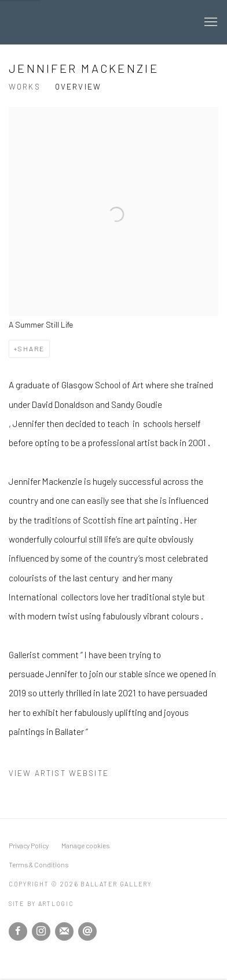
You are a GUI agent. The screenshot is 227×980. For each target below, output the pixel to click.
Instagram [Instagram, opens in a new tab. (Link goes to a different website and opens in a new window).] (41, 931)
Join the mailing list (64, 931)
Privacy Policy (29, 845)
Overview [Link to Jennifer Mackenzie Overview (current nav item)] (78, 87)
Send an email (87, 931)
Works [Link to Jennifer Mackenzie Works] (25, 87)
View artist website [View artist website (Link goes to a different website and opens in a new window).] (59, 773)
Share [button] (31, 348)
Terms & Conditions (39, 864)
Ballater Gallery (99, 22)
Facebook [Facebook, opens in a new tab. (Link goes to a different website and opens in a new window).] (18, 931)
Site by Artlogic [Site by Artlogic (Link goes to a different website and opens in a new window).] (41, 903)
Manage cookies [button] (85, 845)
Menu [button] (210, 23)
